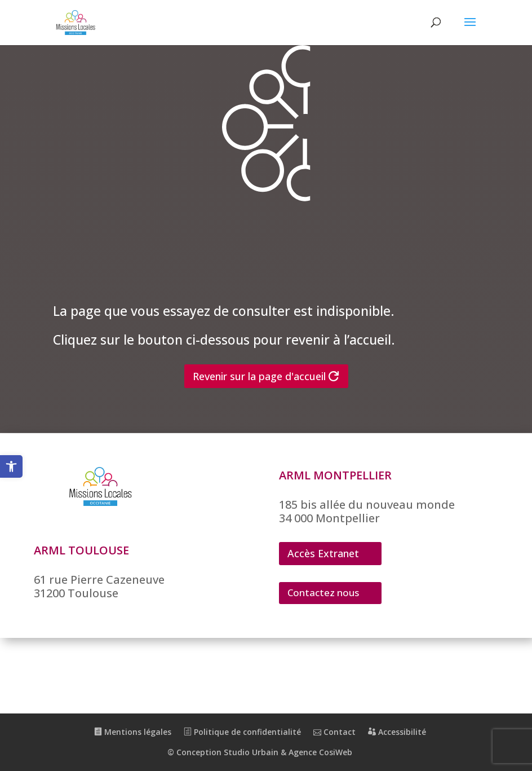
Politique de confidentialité (242, 732)
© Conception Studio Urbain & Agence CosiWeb (260, 752)
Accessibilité (397, 732)
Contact (334, 732)
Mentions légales (133, 732)
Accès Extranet (323, 553)
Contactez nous (323, 592)
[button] (11, 466)
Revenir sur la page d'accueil (259, 376)
